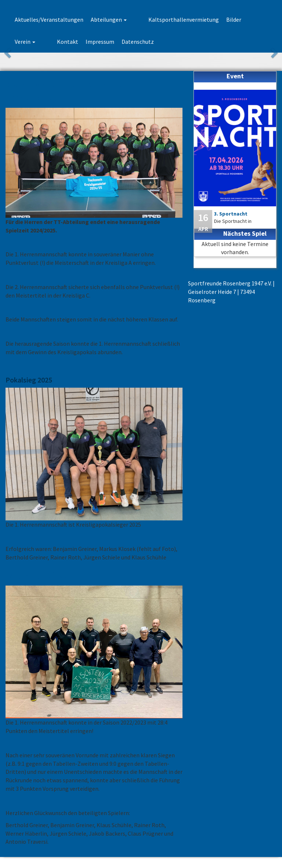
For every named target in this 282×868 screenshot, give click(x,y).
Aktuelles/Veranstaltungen (49, 19)
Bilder (219, 19)
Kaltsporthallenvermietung (169, 19)
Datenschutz (95, 42)
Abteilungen (109, 19)
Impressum (58, 42)
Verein (245, 19)
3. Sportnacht (231, 214)
